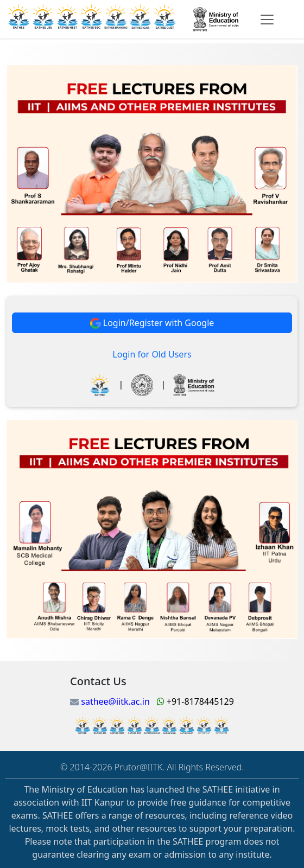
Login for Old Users (152, 354)
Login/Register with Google (152, 323)
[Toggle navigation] (267, 20)
